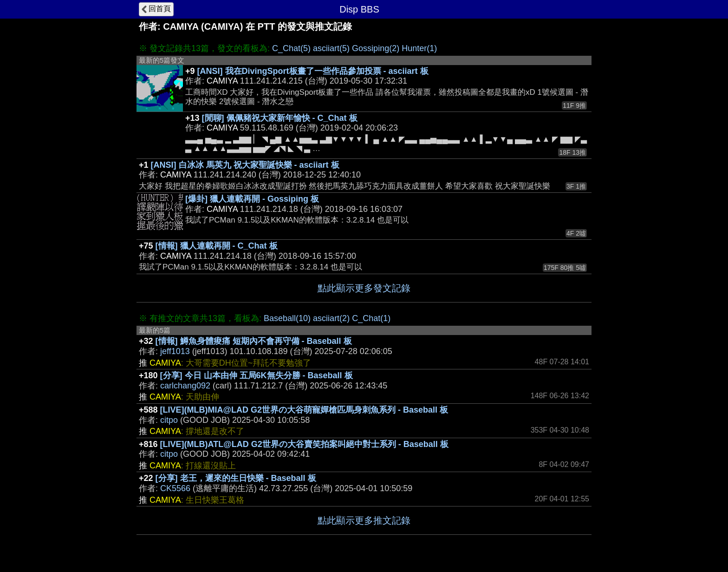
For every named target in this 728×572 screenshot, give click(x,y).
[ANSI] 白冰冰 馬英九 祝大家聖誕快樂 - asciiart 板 (245, 165)
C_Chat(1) (371, 318)
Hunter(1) (419, 48)
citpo (169, 420)
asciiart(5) (331, 48)
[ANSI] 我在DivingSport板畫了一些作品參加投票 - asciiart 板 (313, 71)
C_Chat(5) (291, 48)
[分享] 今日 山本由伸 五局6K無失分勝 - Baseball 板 (257, 375)
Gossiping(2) (376, 48)
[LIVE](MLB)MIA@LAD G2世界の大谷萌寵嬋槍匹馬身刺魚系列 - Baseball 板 (304, 410)
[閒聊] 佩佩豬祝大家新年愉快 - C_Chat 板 (280, 118)
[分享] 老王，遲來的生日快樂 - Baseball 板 (236, 478)
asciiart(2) (331, 318)
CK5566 (175, 488)
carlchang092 (185, 386)
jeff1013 (175, 351)
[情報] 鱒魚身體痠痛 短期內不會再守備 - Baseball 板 (254, 341)
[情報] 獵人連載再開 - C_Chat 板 (217, 246)
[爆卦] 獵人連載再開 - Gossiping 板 (252, 199)
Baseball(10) (287, 318)
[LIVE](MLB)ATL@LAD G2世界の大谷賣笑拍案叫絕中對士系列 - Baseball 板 (304, 444)
